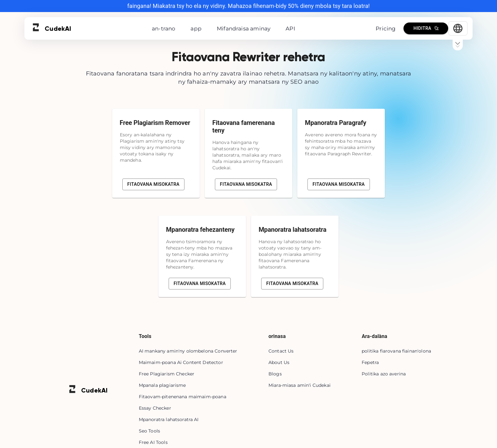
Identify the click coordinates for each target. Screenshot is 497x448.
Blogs (275, 374)
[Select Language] (458, 28)
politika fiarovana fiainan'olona (396, 351)
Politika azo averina (384, 374)
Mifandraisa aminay (244, 29)
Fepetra (370, 362)
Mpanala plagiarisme (162, 385)
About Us (279, 362)
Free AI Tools (153, 442)
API (290, 29)
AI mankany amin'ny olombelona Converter (188, 351)
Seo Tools (149, 431)
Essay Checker (155, 408)
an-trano (164, 29)
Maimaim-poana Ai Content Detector (181, 362)
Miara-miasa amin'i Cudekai (300, 385)
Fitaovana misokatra (154, 184)
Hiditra (426, 28)
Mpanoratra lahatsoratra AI (169, 419)
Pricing (386, 29)
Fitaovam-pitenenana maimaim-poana (183, 397)
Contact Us (281, 351)
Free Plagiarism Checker (167, 374)
